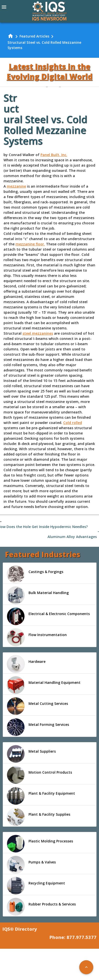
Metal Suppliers (31, 754)
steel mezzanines (38, 333)
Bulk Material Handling (38, 595)
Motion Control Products (39, 775)
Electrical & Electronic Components (48, 616)
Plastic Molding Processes (40, 844)
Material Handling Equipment (44, 685)
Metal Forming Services (38, 727)
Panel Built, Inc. (54, 155)
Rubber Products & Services (41, 907)
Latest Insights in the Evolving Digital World (50, 71)
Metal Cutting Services (37, 706)
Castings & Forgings (35, 574)
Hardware (26, 664)
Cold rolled (73, 423)
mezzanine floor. (30, 244)
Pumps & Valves (31, 865)
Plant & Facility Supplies (38, 817)
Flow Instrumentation (37, 637)
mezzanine (16, 186)
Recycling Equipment (36, 886)
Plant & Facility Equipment (41, 796)
